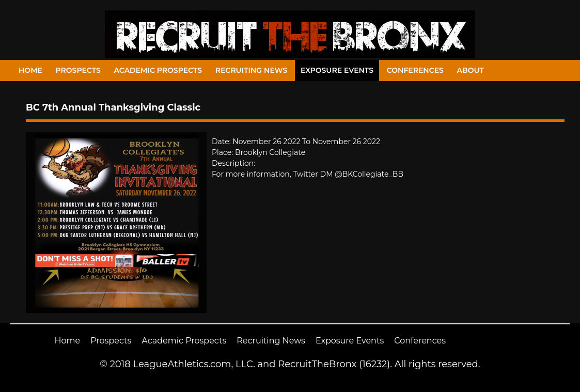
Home (30, 70)
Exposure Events (337, 70)
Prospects (78, 70)
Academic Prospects (158, 70)
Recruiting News (252, 70)
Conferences (415, 70)
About (471, 70)
